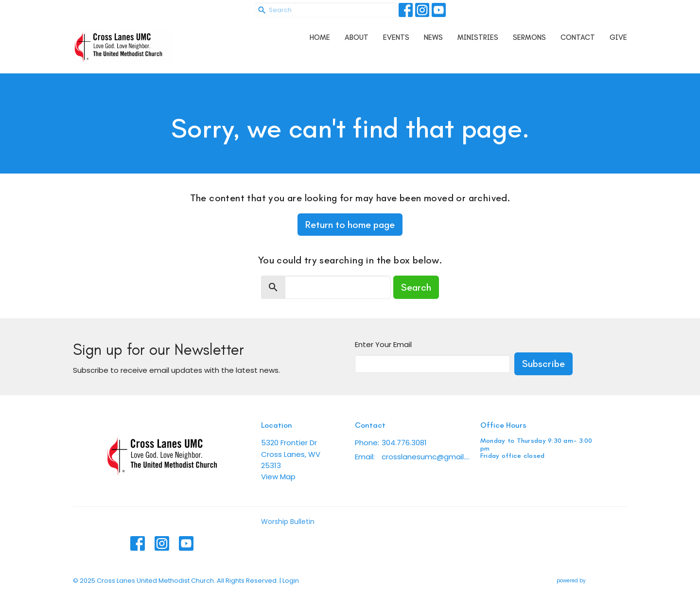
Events (396, 37)
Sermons (529, 37)
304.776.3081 (404, 443)
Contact (578, 37)
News (433, 37)
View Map (278, 477)
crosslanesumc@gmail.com (426, 457)
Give (618, 37)
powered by (592, 581)
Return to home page (350, 225)
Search (416, 287)
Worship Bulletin (288, 522)
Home (320, 37)
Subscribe (543, 364)
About (357, 37)
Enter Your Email (383, 344)
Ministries (478, 37)
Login (291, 581)
